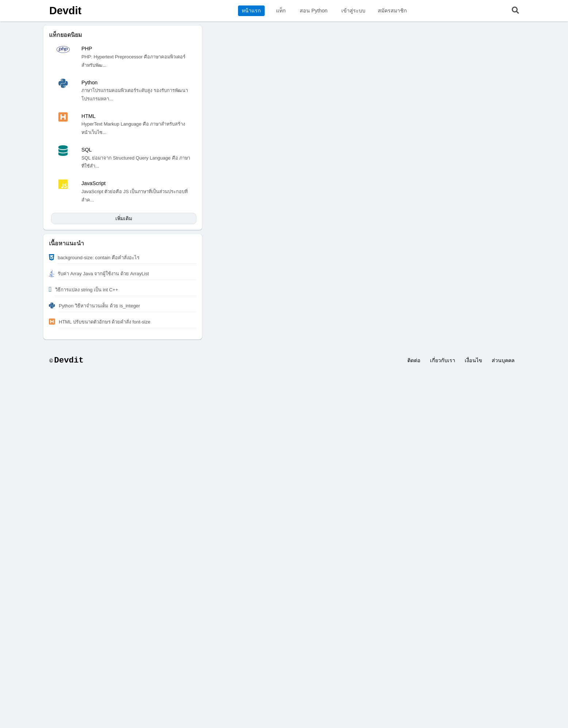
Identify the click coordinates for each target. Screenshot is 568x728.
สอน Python (314, 11)
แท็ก (281, 11)
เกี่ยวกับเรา (443, 360)
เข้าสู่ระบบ (353, 11)
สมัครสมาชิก (392, 11)
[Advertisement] (284, 428)
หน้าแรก (251, 11)
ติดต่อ (414, 360)
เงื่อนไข (473, 360)
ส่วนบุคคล (503, 360)
